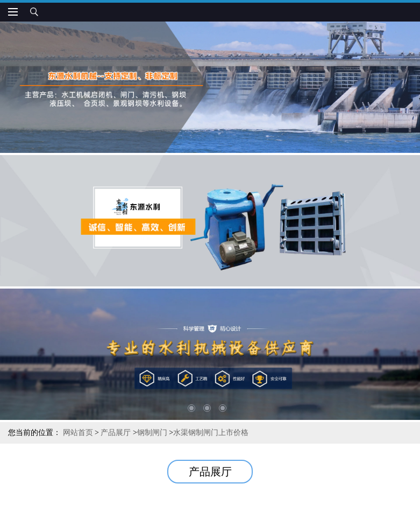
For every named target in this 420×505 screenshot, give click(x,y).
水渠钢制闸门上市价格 (211, 433)
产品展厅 (116, 433)
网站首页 (78, 433)
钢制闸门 (152, 433)
